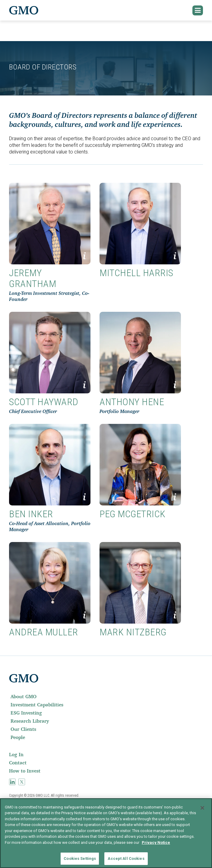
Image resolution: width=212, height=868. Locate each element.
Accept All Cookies (126, 858)
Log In (16, 754)
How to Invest (25, 771)
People (18, 737)
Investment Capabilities (37, 705)
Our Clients (23, 729)
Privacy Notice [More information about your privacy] (156, 842)
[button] (198, 10)
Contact (18, 763)
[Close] (202, 808)
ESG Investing (26, 713)
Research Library (30, 721)
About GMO (24, 696)
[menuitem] (106, 696)
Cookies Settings (80, 858)
